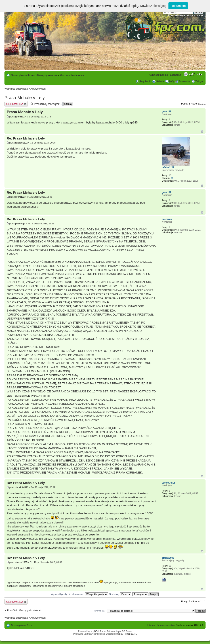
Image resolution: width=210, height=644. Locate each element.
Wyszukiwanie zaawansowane (186, 15)
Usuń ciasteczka (165, 625)
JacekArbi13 (22, 487)
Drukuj (186, 74)
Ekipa (151, 625)
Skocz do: (100, 611)
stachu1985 (21, 562)
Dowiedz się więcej (153, 6)
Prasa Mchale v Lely (25, 98)
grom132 (20, 117)
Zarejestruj (185, 81)
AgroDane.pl (14, 582)
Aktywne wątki (38, 89)
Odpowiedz (16, 104)
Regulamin (145, 81)
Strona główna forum (23, 75)
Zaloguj (199, 81)
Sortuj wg (120, 594)
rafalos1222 (21, 143)
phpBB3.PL (131, 634)
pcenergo (20, 224)
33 (172, 178)
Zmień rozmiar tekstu (192, 74)
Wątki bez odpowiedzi (16, 89)
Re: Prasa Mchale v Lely (26, 138)
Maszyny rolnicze (47, 75)
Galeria (160, 81)
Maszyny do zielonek (72, 75)
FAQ (171, 81)
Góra (202, 132)
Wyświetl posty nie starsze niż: (79, 594)
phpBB (94, 631)
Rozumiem (178, 6)
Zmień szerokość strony (200, 74)
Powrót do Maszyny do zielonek (24, 610)
